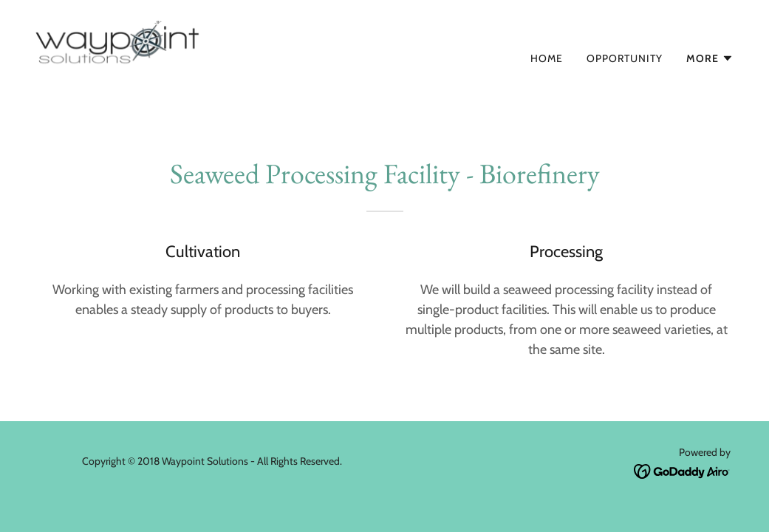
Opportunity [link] (625, 58)
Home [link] (547, 58)
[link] (177, 55)
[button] (710, 58)
